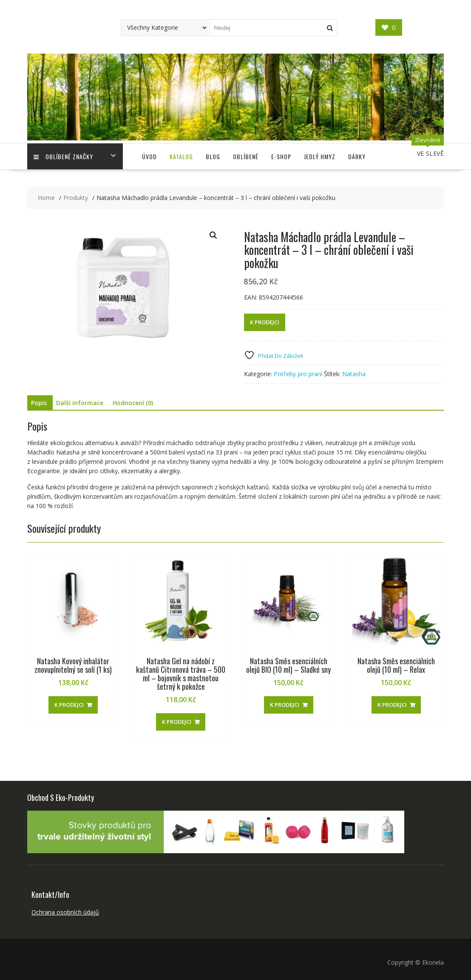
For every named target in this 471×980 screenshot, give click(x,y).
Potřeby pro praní (298, 374)
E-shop (281, 156)
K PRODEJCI (265, 322)
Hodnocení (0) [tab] (133, 403)
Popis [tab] (39, 403)
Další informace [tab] (80, 403)
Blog (213, 156)
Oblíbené (246, 156)
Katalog (181, 156)
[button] (213, 235)
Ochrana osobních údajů (65, 912)
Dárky (357, 156)
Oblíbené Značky (63, 156)
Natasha (354, 374)
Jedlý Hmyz (320, 156)
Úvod (149, 156)
